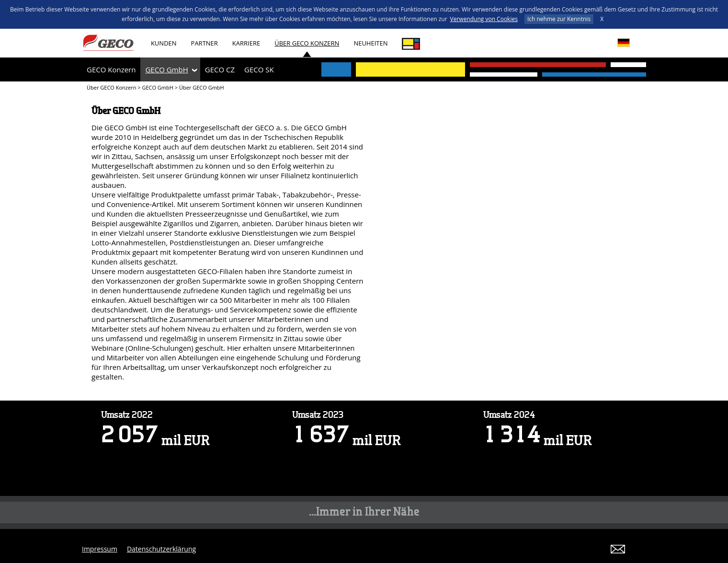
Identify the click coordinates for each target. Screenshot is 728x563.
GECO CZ (220, 69)
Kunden (164, 43)
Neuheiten (370, 43)
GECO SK (259, 69)
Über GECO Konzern (307, 43)
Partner (205, 43)
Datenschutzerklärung (161, 549)
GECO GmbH (166, 69)
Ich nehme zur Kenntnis (559, 19)
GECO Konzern (111, 69)
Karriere (246, 43)
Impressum (100, 549)
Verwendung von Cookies (484, 19)
